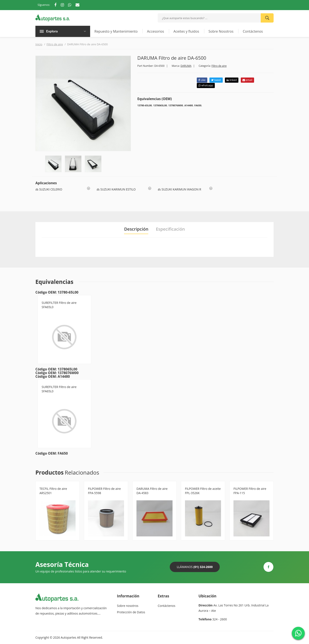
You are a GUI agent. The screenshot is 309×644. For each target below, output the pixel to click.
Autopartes (68, 637)
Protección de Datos (131, 612)
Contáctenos (253, 31)
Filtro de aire (55, 44)
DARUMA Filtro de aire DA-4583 (152, 491)
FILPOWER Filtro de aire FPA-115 (250, 491)
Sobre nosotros (128, 606)
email (247, 80)
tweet (216, 80)
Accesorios (156, 31)
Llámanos (195, 567)
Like (202, 80)
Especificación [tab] (170, 229)
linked (232, 80)
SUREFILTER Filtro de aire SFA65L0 (59, 305)
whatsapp (206, 85)
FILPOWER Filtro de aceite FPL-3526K (203, 491)
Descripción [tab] (136, 229)
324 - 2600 (220, 619)
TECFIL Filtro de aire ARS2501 (53, 491)
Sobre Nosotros (221, 31)
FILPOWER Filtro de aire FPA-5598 (104, 491)
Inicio (39, 44)
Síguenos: (44, 5)
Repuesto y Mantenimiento (116, 31)
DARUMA (186, 66)
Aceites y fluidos (186, 31)
